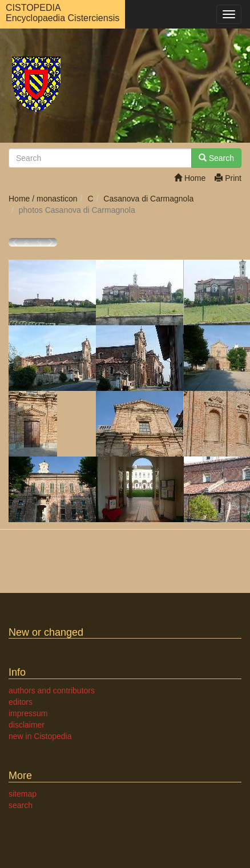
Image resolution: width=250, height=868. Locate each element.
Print (228, 178)
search (21, 805)
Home (190, 178)
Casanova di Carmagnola (148, 199)
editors (21, 702)
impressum (28, 713)
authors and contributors (52, 691)
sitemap (23, 794)
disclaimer (27, 725)
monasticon (57, 199)
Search (216, 158)
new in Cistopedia (40, 736)
